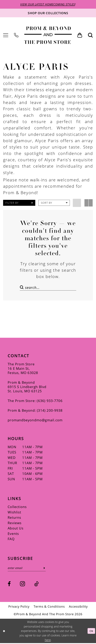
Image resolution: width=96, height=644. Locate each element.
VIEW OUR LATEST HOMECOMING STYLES (48, 4)
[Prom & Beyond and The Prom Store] (48, 35)
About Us (16, 529)
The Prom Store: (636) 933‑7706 (35, 401)
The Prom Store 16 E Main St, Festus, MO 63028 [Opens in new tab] (23, 369)
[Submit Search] (22, 288)
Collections (17, 507)
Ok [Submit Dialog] (91, 632)
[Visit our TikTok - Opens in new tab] (36, 585)
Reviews (15, 523)
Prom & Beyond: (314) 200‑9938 (35, 411)
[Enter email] (28, 569)
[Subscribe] (46, 569)
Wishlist (14, 513)
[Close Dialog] (4, 632)
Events (13, 534)
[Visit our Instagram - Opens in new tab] (23, 585)
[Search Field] (48, 288)
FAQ (11, 540)
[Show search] (90, 35)
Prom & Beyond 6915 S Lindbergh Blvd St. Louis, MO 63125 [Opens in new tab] (27, 387)
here (48, 641)
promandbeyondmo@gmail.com (35, 421)
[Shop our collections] (48, 13)
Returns (14, 518)
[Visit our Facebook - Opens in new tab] (9, 585)
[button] (6, 35)
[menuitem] (6, 35)
